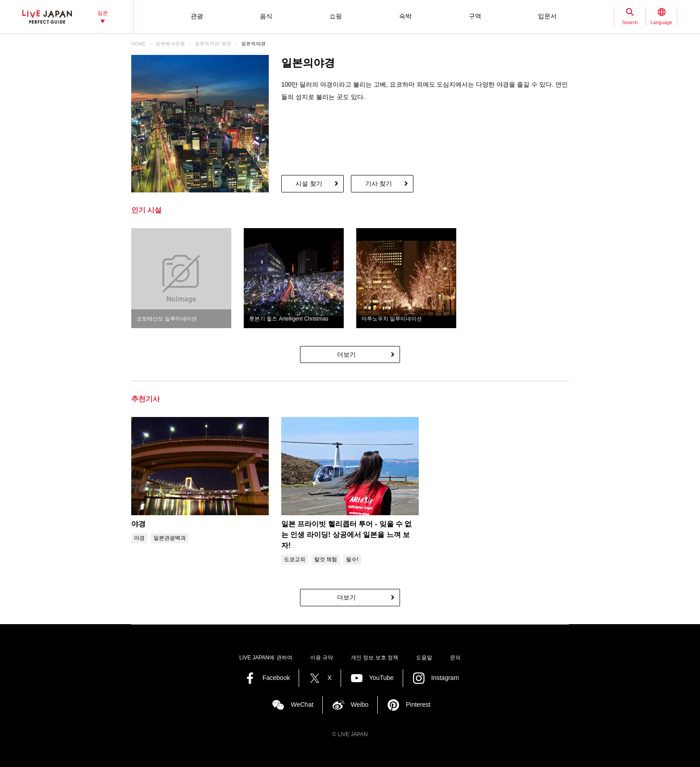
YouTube (381, 678)
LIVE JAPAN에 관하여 (266, 658)
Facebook (276, 678)
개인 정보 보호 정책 (375, 658)
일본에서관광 (170, 44)
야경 (138, 524)
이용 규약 (322, 658)
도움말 (424, 658)
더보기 (346, 354)
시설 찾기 (309, 183)
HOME (138, 44)
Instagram (445, 678)
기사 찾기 (379, 183)
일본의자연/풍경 (213, 44)
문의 (455, 658)
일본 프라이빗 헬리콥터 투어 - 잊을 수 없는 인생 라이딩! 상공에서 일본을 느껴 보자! (346, 535)
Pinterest (418, 704)
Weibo (360, 704)
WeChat (302, 704)
